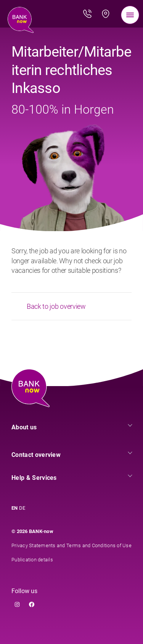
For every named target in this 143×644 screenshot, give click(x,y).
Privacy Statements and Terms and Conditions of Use (71, 545)
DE (22, 508)
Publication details (32, 560)
